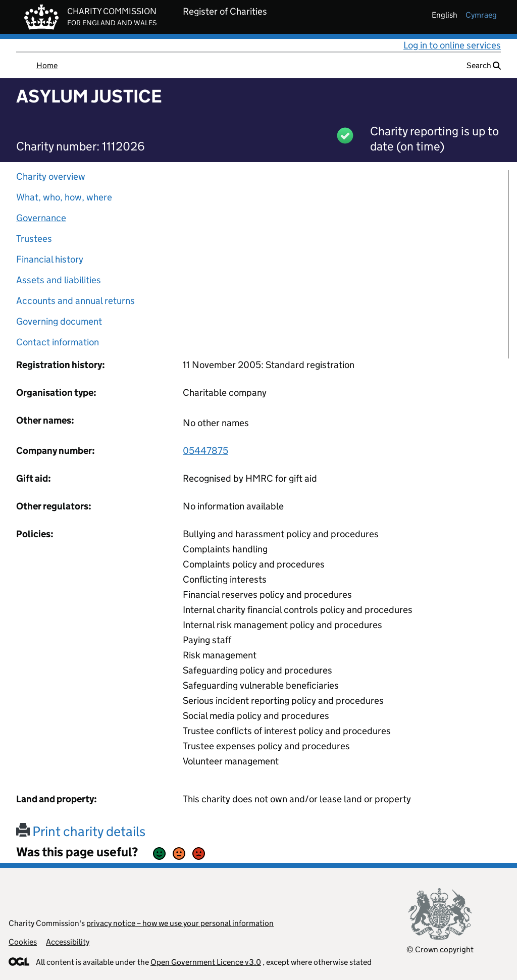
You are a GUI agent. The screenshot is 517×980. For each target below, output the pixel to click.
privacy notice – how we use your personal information (180, 923)
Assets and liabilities (59, 280)
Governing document (59, 321)
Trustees (34, 239)
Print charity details (81, 831)
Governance (41, 218)
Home (47, 65)
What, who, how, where (64, 197)
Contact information (58, 342)
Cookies (23, 942)
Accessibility (68, 942)
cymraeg (481, 15)
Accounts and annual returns (75, 301)
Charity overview (51, 176)
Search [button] (484, 65)
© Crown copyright (440, 949)
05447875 (205, 451)
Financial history (50, 259)
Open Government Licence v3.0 (206, 962)
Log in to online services (452, 45)
